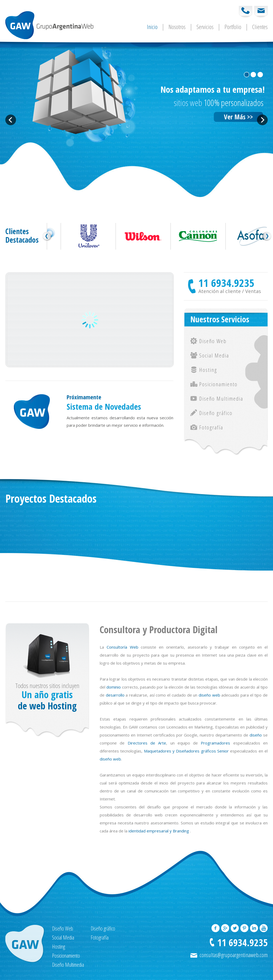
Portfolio (233, 27)
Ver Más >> (238, 117)
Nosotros (177, 27)
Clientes (260, 27)
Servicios (205, 27)
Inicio (152, 27)
